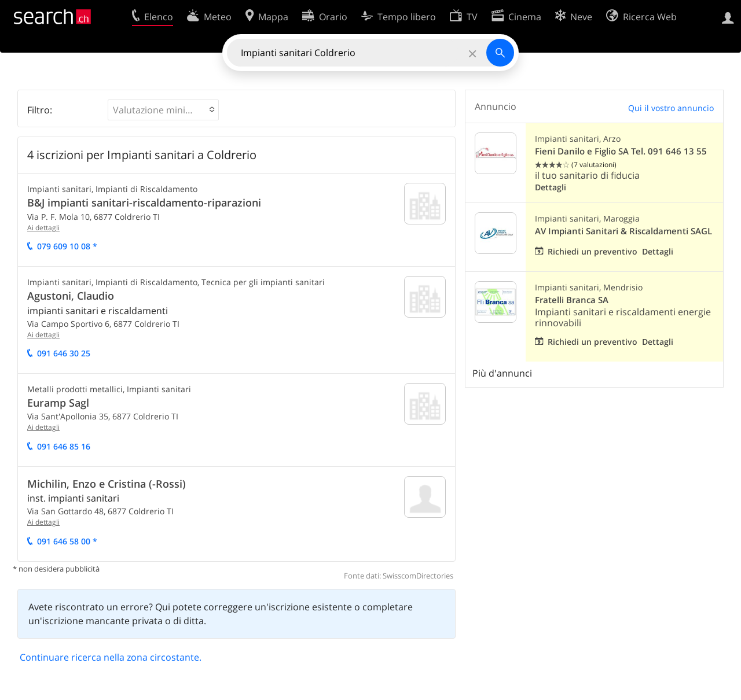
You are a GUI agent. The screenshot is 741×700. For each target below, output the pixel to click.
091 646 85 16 (64, 446)
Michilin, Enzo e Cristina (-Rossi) (107, 484)
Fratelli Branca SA (572, 300)
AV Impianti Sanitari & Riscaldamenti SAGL (623, 231)
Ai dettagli (43, 228)
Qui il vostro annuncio (671, 108)
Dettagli (551, 187)
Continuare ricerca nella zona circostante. (111, 657)
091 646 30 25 (64, 353)
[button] (163, 110)
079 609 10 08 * (67, 246)
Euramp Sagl (58, 403)
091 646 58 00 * (67, 541)
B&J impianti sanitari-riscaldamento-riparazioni (144, 202)
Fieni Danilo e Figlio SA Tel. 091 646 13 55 (621, 151)
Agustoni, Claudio (71, 296)
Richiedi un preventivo (593, 251)
